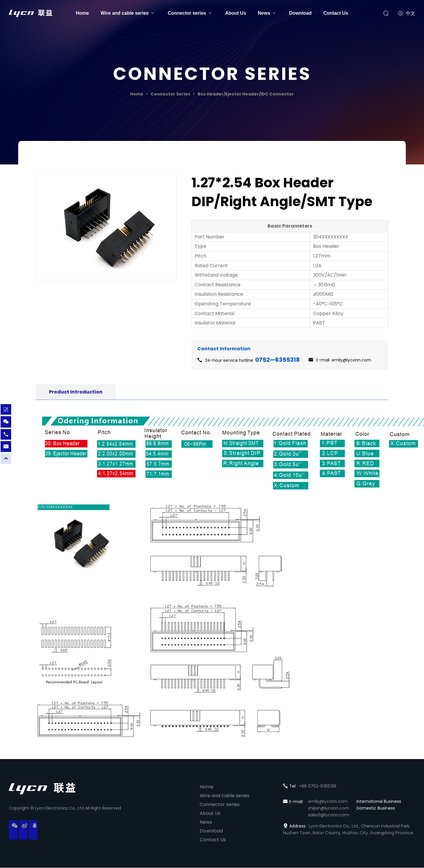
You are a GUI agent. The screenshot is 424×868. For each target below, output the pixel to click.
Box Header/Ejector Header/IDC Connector (246, 94)
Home (82, 13)
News (264, 13)
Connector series (187, 13)
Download (300, 13)
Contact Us (336, 13)
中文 (407, 13)
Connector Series (170, 94)
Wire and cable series (125, 13)
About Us (236, 13)
